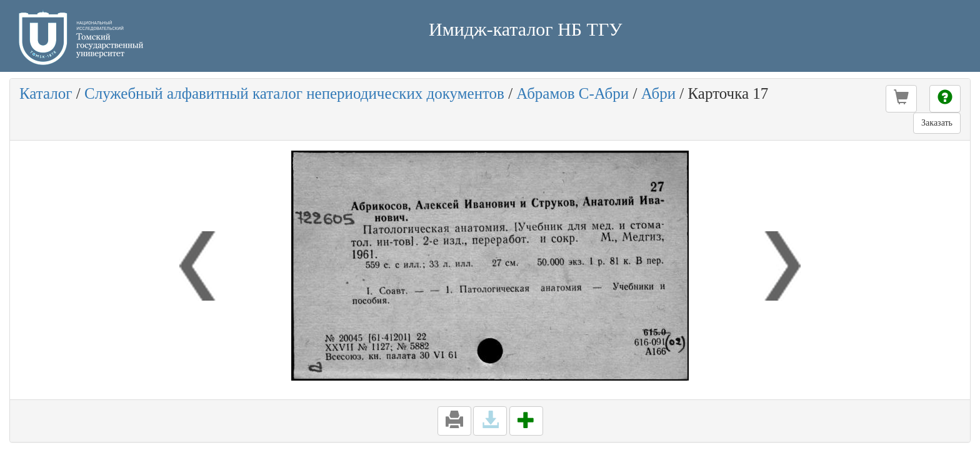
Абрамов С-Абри (572, 93)
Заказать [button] (937, 123)
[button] (901, 99)
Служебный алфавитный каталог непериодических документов (294, 93)
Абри (658, 93)
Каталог (46, 93)
